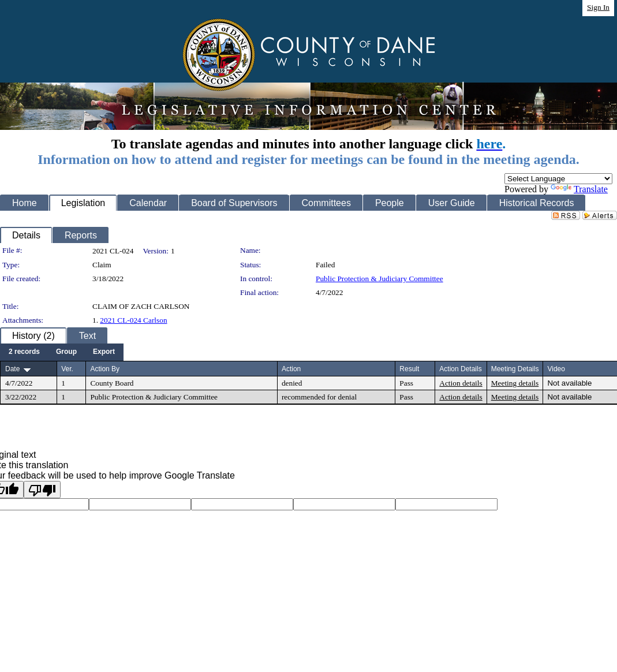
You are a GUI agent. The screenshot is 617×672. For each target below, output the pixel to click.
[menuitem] (24, 352)
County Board (112, 383)
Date (12, 369)
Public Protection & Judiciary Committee (379, 279)
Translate (579, 189)
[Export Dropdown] (104, 352)
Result (409, 369)
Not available (569, 383)
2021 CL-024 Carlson (133, 320)
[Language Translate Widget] (558, 179)
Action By (105, 369)
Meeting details (515, 383)
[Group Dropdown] (66, 352)
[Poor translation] (42, 490)
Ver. (67, 369)
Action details (461, 383)
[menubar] (62, 352)
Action (291, 369)
